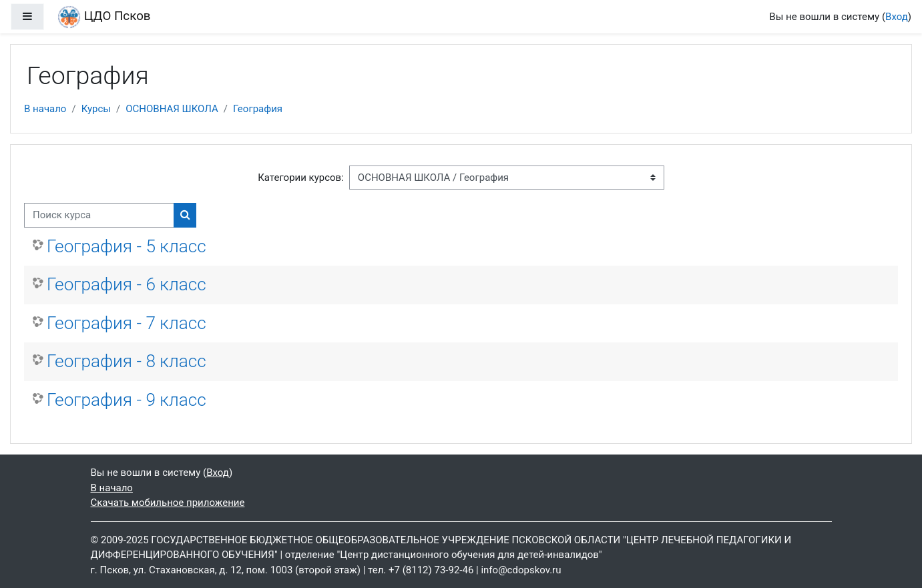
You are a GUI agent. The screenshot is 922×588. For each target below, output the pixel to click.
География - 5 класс (127, 246)
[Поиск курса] (99, 215)
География (258, 109)
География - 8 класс (127, 361)
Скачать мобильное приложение (168, 503)
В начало (45, 109)
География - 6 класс (127, 284)
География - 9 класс (127, 400)
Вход (897, 17)
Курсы (96, 109)
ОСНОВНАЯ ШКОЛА (172, 109)
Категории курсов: (301, 178)
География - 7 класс (127, 323)
